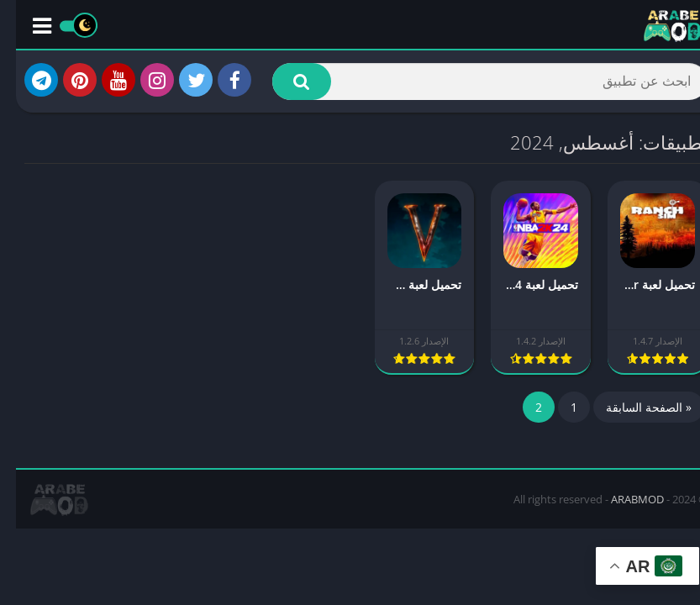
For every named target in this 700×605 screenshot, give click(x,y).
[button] (286, 82)
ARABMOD (621, 499)
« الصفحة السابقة (633, 407)
